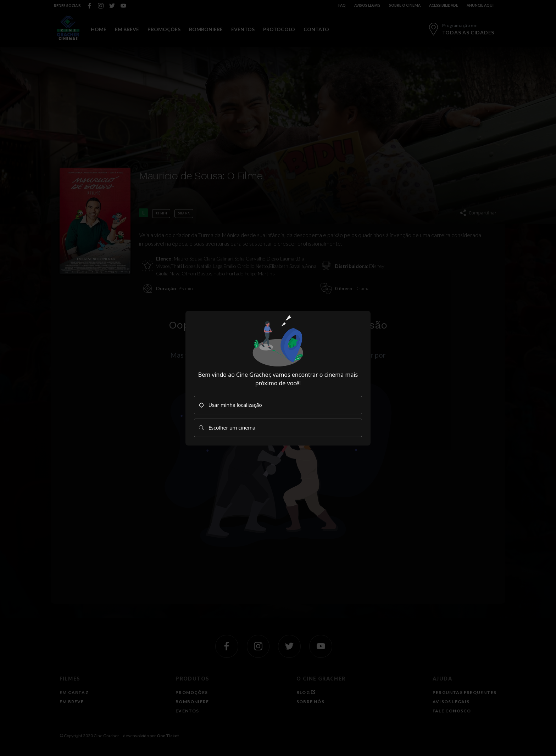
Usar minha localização (230, 405)
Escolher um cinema (227, 428)
